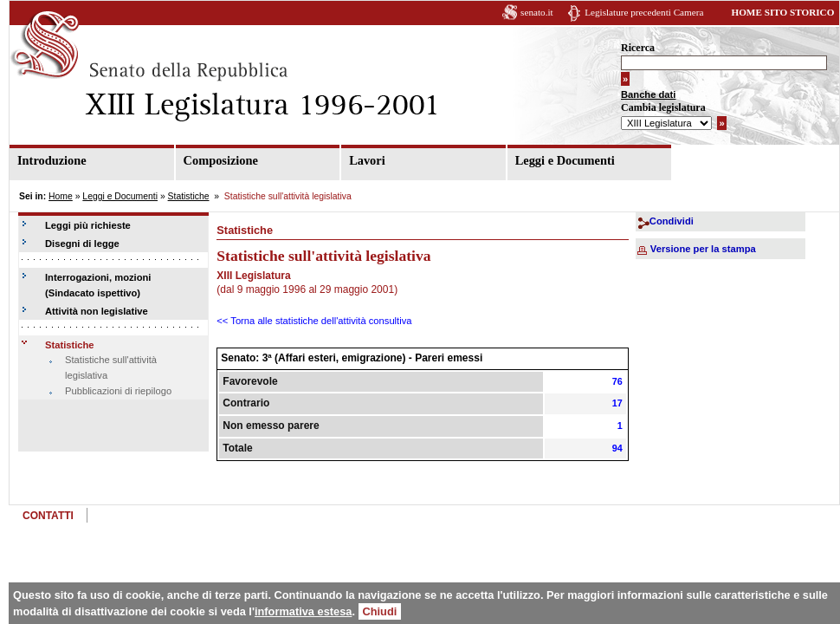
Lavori (367, 160)
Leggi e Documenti (565, 160)
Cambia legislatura (663, 107)
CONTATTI (48, 516)
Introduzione (52, 160)
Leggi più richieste (88, 225)
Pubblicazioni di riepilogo (118, 391)
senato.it (537, 12)
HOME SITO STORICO (782, 12)
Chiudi (380, 611)
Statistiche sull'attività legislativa (111, 367)
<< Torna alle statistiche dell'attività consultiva (314, 321)
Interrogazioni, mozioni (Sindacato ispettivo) (98, 285)
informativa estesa (303, 611)
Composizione (221, 160)
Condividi (672, 221)
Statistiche (189, 196)
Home (61, 196)
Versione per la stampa (703, 249)
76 (617, 381)
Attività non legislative (97, 311)
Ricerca (638, 48)
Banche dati (648, 94)
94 (617, 448)
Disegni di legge (82, 244)
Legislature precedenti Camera (644, 12)
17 (617, 403)
